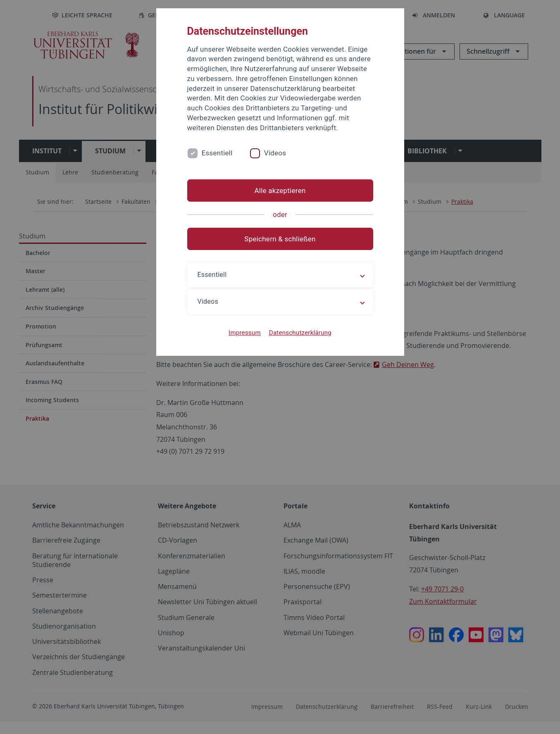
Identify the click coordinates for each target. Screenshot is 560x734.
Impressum (245, 333)
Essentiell (217, 153)
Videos (275, 153)
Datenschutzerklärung (300, 333)
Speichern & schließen (280, 239)
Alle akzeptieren (280, 191)
